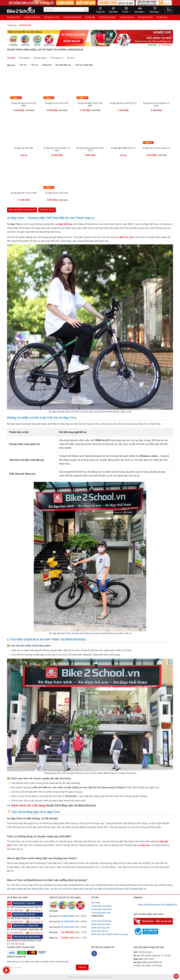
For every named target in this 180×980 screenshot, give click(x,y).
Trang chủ (100, 12)
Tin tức (126, 12)
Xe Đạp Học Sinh (52, 17)
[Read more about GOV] (146, 930)
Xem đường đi (36, 910)
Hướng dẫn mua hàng (101, 906)
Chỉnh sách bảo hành (101, 924)
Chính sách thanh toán (102, 921)
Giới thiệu (113, 12)
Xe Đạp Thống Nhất (72, 17)
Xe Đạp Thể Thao (32, 17)
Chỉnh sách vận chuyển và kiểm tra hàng (110, 934)
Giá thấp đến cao (62, 65)
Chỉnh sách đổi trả (100, 931)
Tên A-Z (22, 65)
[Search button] (84, 10)
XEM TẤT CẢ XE (47, 210)
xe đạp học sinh (125, 237)
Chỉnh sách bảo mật (100, 928)
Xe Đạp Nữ (90, 17)
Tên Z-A (33, 65)
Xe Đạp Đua (162, 17)
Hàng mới (45, 65)
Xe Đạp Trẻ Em (14, 17)
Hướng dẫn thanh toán (102, 909)
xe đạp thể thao (64, 224)
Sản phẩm (140, 12)
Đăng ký (82, 967)
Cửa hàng (155, 12)
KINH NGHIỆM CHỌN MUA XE (22, 210)
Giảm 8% (50, 98)
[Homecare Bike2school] (153, 921)
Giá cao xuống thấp (83, 65)
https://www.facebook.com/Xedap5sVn (157, 905)
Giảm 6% (50, 188)
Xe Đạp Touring (127, 17)
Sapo (110, 977)
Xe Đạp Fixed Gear (107, 17)
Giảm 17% (17, 98)
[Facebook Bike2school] (94, 954)
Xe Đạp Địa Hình (145, 17)
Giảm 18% (83, 98)
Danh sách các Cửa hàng (28, 805)
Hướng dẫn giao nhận (101, 913)
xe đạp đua (144, 845)
